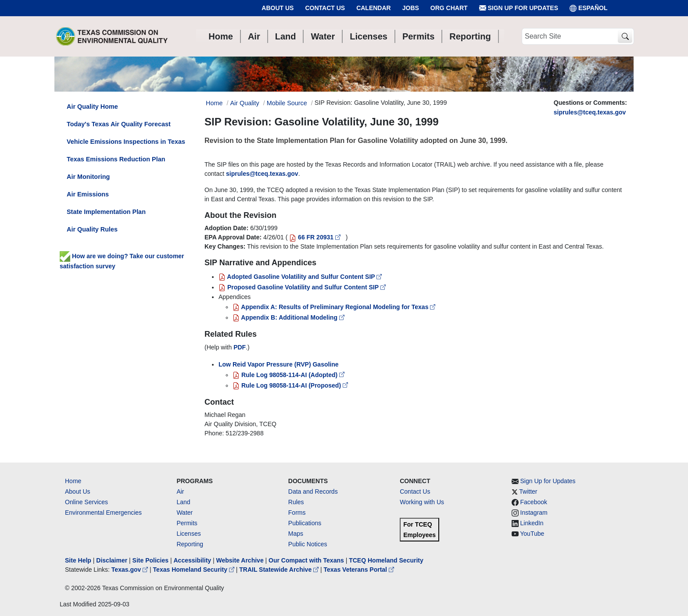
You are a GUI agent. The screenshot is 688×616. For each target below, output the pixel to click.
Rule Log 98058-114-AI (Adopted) (288, 375)
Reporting (190, 544)
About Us (278, 8)
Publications (305, 523)
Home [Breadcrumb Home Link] (214, 103)
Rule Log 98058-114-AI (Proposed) (290, 385)
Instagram (534, 513)
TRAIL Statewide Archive (280, 570)
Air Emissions (88, 194)
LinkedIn (532, 523)
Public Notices (308, 544)
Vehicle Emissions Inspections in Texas (126, 142)
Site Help (78, 560)
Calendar (374, 8)
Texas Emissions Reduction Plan (116, 159)
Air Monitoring (88, 177)
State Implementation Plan (106, 212)
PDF (240, 347)
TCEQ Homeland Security (386, 560)
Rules (296, 502)
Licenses (188, 534)
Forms (297, 513)
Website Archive (240, 560)
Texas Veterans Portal (359, 570)
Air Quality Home (92, 107)
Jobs (411, 8)
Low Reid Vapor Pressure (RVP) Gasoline (279, 364)
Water (185, 513)
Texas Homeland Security (195, 570)
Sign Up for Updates (519, 8)
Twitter (528, 491)
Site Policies (150, 560)
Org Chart (449, 8)
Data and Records (313, 491)
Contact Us (325, 8)
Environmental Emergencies (103, 513)
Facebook (534, 502)
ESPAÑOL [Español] (589, 8)
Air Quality (244, 103)
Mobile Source (287, 103)
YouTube (532, 534)
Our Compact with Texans (306, 560)
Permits (187, 523)
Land (183, 502)
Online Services (86, 502)
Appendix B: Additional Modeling (288, 317)
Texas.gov (131, 570)
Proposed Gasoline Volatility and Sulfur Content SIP (302, 287)
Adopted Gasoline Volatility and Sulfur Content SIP (300, 277)
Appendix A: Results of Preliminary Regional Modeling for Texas (334, 307)
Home (73, 481)
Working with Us (422, 502)
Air (180, 491)
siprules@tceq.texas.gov (590, 112)
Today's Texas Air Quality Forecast (119, 124)
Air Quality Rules (92, 229)
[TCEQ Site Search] (625, 37)
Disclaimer (112, 560)
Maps (296, 534)
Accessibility (193, 560)
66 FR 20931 (316, 237)
